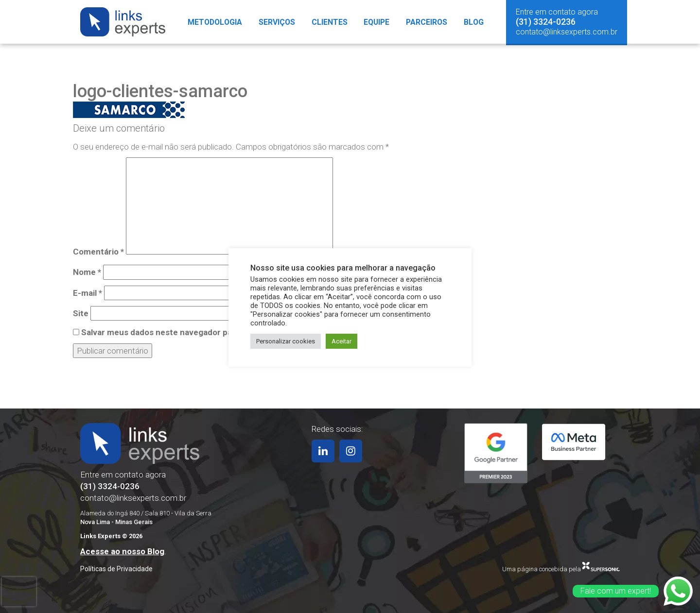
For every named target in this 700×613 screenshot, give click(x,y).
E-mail (87, 293)
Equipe (377, 22)
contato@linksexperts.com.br (567, 32)
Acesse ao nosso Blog (122, 551)
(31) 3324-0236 (546, 22)
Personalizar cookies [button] (286, 341)
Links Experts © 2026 (111, 536)
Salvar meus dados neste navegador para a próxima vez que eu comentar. (223, 332)
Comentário (98, 252)
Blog (476, 22)
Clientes (329, 22)
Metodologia (213, 22)
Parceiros (429, 22)
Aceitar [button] (341, 341)
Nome (87, 272)
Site (81, 313)
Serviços (276, 22)
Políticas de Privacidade (116, 569)
